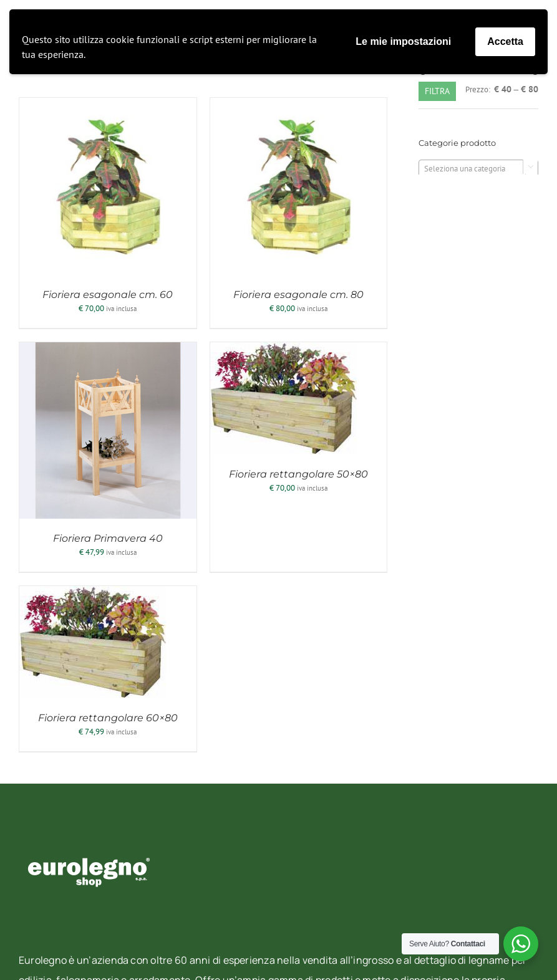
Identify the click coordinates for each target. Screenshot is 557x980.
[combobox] (478, 168)
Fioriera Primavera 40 (108, 538)
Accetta (505, 41)
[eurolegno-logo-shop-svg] (89, 838)
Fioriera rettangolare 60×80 (108, 718)
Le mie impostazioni (403, 41)
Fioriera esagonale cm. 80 (298, 295)
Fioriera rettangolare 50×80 (298, 474)
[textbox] (478, 169)
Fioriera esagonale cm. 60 (108, 295)
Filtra (437, 91)
